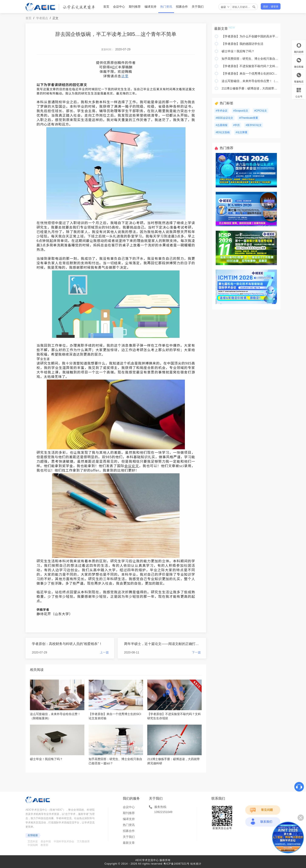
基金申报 (46, 841)
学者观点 (42, 18)
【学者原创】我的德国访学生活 (242, 44)
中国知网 (33, 845)
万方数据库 (83, 841)
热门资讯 (166, 7)
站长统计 (196, 864)
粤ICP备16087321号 (176, 864)
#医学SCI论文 (254, 125)
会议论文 (132, 466)
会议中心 (119, 7)
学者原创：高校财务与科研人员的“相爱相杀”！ (67, 644)
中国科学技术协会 (64, 841)
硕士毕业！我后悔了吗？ (238, 51)
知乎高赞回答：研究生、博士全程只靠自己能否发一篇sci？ (250, 59)
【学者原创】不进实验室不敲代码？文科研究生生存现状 (250, 66)
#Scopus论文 (241, 111)
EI (114, 67)
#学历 (237, 125)
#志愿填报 (222, 125)
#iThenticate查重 (249, 118)
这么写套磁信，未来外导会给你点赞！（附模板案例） (250, 81)
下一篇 (196, 652)
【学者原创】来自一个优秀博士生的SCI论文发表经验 (250, 74)
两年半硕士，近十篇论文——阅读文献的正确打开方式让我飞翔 (163, 644)
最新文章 (129, 843)
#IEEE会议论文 (224, 118)
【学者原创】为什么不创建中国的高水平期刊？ (250, 36)
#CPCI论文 (260, 111)
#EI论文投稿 (223, 132)
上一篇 (104, 652)
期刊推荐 (135, 7)
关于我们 (198, 7)
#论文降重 (242, 132)
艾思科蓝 (33, 841)
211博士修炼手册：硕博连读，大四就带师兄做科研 (250, 88)
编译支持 (150, 7)
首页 (106, 7)
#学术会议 (222, 111)
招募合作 (182, 7)
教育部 (44, 845)
